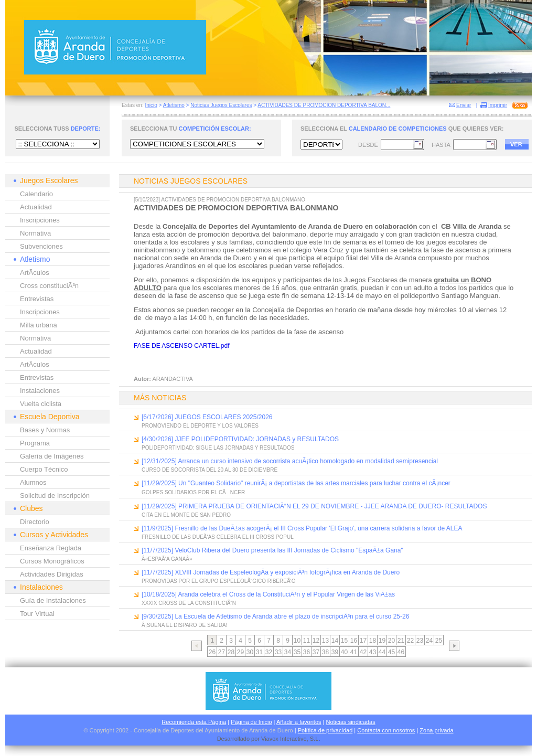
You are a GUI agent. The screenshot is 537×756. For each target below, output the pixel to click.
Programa (35, 443)
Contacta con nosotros (386, 730)
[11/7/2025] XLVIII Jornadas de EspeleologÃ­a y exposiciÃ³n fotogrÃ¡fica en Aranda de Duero (271, 572)
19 (382, 641)
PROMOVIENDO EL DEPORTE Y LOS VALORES (200, 426)
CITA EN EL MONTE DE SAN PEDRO (186, 515)
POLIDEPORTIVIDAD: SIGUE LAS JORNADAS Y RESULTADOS (218, 448)
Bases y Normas (45, 430)
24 (429, 641)
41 (354, 652)
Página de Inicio (251, 722)
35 (297, 652)
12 (316, 641)
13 (325, 641)
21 (401, 641)
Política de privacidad (325, 730)
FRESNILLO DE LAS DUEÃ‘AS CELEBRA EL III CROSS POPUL (218, 537)
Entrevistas (37, 299)
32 (269, 652)
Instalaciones (40, 391)
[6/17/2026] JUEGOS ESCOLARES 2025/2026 (207, 417)
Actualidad (36, 207)
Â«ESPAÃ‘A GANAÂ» (167, 559)
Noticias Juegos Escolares (221, 105)
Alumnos (33, 482)
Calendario (36, 194)
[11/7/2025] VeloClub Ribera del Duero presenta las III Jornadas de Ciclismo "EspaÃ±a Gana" (272, 550)
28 (231, 652)
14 (335, 641)
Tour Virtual (37, 614)
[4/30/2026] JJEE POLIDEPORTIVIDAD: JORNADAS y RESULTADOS (240, 439)
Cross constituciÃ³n (49, 286)
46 (401, 652)
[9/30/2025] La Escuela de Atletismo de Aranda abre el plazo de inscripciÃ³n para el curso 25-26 (275, 616)
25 (439, 641)
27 (222, 652)
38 (325, 652)
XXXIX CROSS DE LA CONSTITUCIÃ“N (189, 603)
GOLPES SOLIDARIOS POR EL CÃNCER (193, 492)
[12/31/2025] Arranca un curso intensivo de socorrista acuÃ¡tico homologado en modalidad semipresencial (290, 461)
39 (335, 652)
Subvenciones (41, 246)
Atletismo (174, 105)
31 (259, 652)
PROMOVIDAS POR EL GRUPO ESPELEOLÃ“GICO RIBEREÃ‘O (219, 581)
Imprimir (498, 105)
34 (288, 652)
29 (240, 652)
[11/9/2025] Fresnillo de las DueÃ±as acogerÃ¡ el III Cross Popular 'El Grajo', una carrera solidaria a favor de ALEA (302, 528)
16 (354, 641)
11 (307, 641)
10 (297, 641)
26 (212, 652)
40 (344, 652)
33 (278, 652)
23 (420, 641)
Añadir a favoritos (299, 722)
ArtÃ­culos (35, 273)
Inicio (151, 105)
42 (363, 652)
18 (373, 641)
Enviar (464, 105)
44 (382, 652)
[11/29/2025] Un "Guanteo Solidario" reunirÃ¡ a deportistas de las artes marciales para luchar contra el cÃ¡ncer (296, 483)
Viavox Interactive (284, 739)
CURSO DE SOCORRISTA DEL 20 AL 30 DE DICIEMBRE (210, 470)
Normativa (35, 233)
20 (391, 641)
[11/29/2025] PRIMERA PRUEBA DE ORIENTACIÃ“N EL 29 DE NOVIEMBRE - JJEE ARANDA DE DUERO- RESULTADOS (314, 506)
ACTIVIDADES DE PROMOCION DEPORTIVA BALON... (324, 105)
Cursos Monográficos (52, 561)
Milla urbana (39, 325)
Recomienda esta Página (194, 722)
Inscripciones (40, 220)
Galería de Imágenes (52, 456)
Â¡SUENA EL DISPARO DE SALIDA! (184, 625)
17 (363, 641)
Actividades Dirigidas (52, 574)
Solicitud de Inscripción (55, 496)
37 (316, 652)
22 (410, 641)
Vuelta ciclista (41, 404)
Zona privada (436, 730)
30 (250, 652)
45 (391, 652)
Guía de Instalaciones (53, 600)
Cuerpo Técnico (44, 469)
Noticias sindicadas (351, 722)
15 (344, 641)
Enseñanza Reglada (51, 548)
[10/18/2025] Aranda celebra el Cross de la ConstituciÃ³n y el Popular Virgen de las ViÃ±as (268, 594)
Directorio (35, 522)
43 (373, 652)
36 (307, 652)
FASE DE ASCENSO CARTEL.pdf (182, 346)
